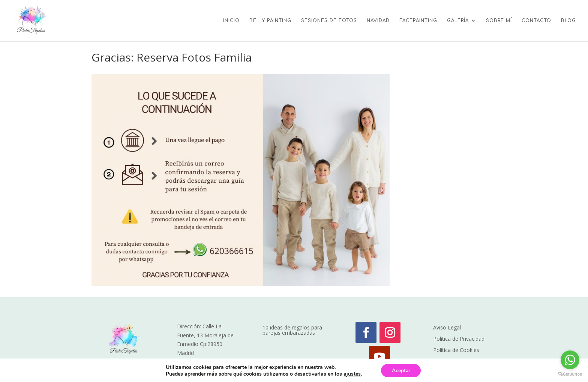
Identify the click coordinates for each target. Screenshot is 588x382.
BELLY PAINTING (270, 21)
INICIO (231, 21)
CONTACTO (536, 21)
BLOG (568, 21)
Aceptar (401, 370)
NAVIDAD (378, 21)
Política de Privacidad (459, 339)
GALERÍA (458, 21)
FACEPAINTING (418, 21)
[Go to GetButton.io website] (570, 374)
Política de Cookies (456, 350)
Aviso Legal (447, 328)
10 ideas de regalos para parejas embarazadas (292, 331)
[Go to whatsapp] (570, 360)
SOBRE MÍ (499, 21)
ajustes (351, 374)
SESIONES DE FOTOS (329, 21)
